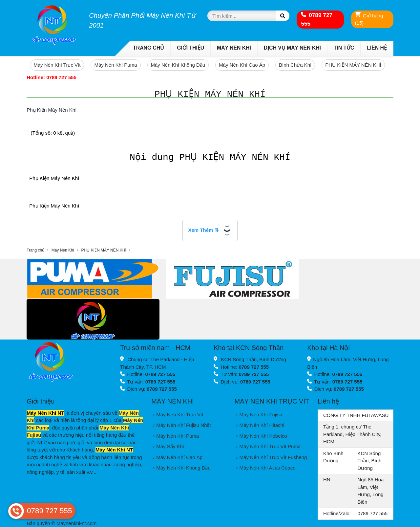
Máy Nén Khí (234, 48)
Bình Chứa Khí (295, 65)
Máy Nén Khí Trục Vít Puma (270, 446)
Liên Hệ (377, 48)
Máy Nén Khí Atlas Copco (268, 468)
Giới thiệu (190, 48)
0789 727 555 (317, 19)
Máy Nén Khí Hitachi (262, 425)
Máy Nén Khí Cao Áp (242, 65)
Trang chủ (148, 48)
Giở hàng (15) (369, 19)
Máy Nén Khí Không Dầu (178, 65)
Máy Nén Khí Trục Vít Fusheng (273, 457)
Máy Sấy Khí (170, 446)
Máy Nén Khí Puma (115, 65)
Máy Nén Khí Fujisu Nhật (183, 425)
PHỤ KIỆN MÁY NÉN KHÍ (353, 65)
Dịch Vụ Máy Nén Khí (292, 48)
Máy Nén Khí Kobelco (263, 436)
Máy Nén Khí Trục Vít (57, 65)
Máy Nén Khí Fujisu (261, 415)
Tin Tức (344, 48)
